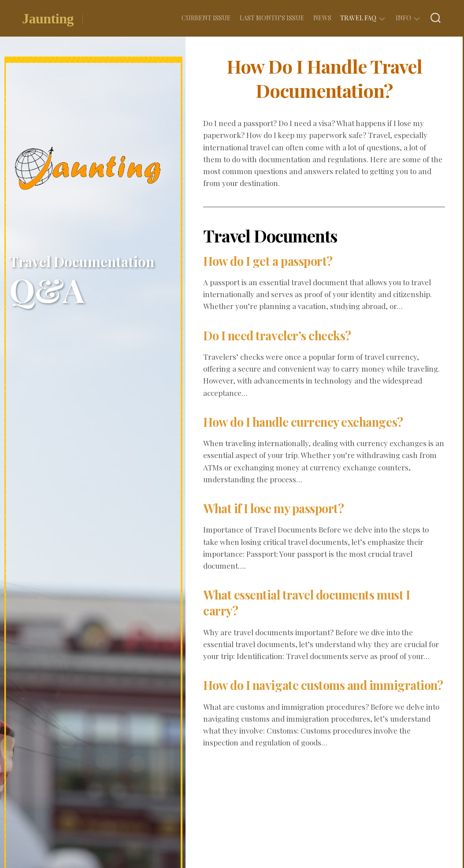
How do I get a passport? (270, 261)
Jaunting (48, 19)
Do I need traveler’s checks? (279, 335)
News (322, 18)
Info (403, 18)
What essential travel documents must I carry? (310, 602)
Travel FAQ (358, 18)
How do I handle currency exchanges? (307, 422)
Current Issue (206, 18)
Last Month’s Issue (272, 18)
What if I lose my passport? (277, 508)
